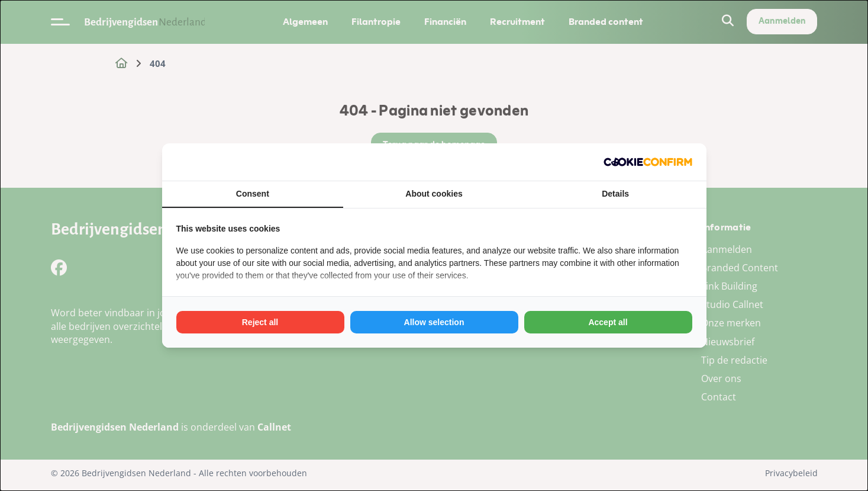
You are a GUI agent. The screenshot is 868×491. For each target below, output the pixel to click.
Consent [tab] (253, 194)
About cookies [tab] (434, 194)
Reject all (260, 322)
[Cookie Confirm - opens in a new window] (648, 162)
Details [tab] (615, 194)
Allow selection (434, 322)
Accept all (608, 322)
